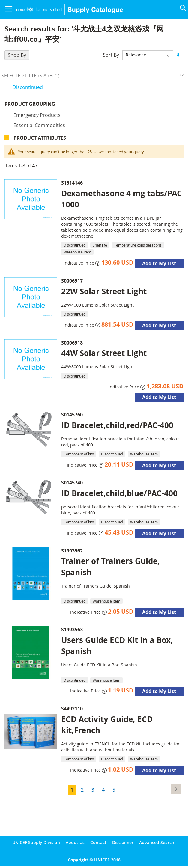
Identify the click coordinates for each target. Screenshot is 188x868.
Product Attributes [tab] (40, 138)
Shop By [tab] (17, 55)
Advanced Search (157, 842)
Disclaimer (123, 842)
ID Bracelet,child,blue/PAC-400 (119, 493)
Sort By (111, 55)
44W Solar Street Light (104, 353)
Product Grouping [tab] (30, 104)
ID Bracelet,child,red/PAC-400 (117, 425)
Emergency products (37, 115)
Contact (98, 842)
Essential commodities (39, 125)
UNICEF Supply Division (36, 842)
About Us (75, 842)
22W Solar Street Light (104, 291)
